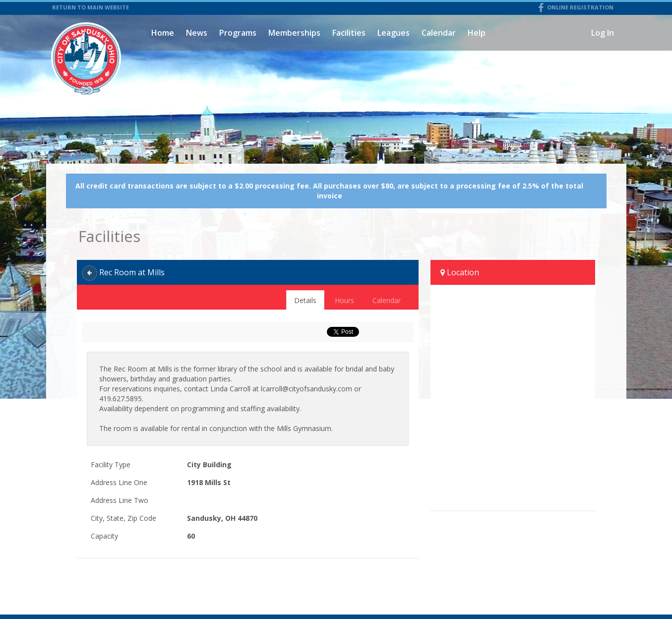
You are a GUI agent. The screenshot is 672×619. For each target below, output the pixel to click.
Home (163, 33)
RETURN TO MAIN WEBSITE (91, 7)
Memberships (294, 33)
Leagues (394, 33)
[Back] (90, 273)
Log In (603, 33)
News (197, 33)
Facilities (349, 33)
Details (305, 300)
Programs (238, 33)
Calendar (439, 33)
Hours (344, 300)
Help (477, 33)
